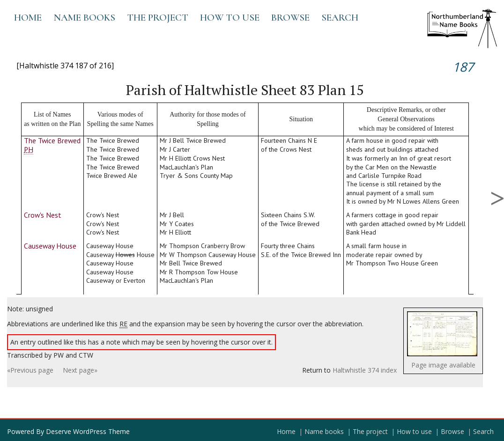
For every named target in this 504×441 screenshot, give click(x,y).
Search (340, 18)
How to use (230, 18)
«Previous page (30, 370)
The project (158, 18)
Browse (290, 18)
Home (28, 18)
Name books (84, 18)
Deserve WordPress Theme (88, 431)
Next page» (80, 370)
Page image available (443, 365)
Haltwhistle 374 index (365, 370)
